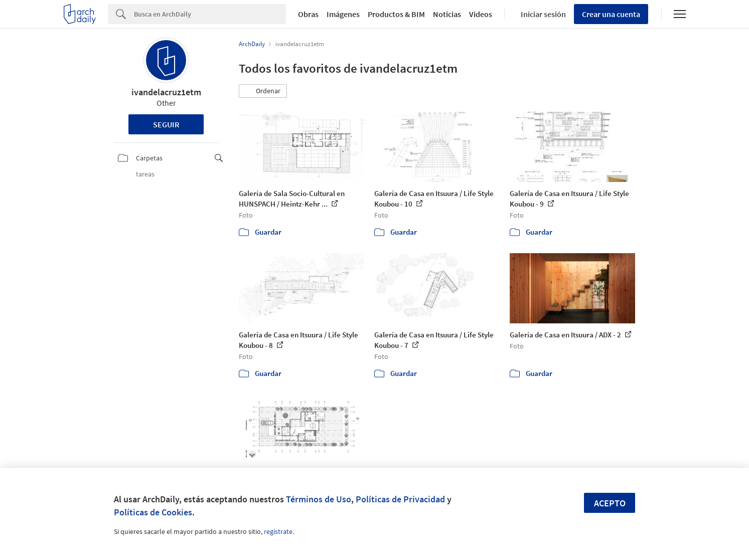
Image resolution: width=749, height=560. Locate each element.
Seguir (166, 124)
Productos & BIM (396, 14)
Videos (481, 14)
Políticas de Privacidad (400, 499)
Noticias (447, 14)
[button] (263, 91)
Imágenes (343, 14)
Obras (308, 14)
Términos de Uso (319, 499)
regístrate (278, 531)
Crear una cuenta (611, 14)
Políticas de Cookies (153, 512)
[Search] (210, 14)
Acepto (610, 503)
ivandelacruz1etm (166, 92)
